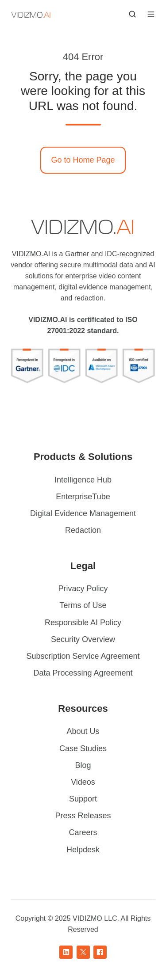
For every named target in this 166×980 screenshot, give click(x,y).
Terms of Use (83, 605)
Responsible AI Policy (83, 623)
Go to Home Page (83, 160)
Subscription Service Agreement (83, 656)
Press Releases (83, 816)
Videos (83, 782)
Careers (83, 832)
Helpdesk (83, 850)
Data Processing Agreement (83, 673)
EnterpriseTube (83, 497)
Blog (83, 765)
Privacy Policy (83, 589)
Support (83, 799)
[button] (132, 14)
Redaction (83, 530)
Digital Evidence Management (83, 513)
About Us (83, 731)
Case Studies (83, 748)
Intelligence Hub (83, 480)
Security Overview (83, 639)
